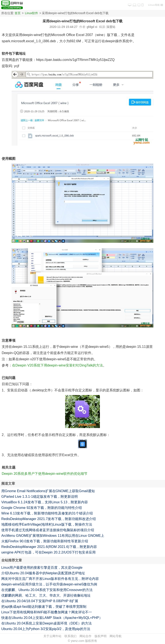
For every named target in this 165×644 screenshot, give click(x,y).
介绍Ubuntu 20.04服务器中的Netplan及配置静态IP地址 (43, 573)
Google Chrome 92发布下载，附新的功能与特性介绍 (42, 508)
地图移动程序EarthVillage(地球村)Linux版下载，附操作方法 (47, 524)
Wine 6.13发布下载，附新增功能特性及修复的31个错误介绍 (47, 513)
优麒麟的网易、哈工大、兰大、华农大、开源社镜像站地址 (46, 595)
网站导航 (116, 636)
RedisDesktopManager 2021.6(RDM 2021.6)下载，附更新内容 (49, 547)
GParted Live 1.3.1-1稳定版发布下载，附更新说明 (40, 497)
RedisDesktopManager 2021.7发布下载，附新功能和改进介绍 (49, 519)
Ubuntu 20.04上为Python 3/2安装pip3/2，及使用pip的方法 (46, 629)
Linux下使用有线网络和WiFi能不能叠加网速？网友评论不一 (47, 612)
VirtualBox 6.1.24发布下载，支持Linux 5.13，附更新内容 (45, 502)
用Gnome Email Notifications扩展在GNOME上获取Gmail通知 (48, 491)
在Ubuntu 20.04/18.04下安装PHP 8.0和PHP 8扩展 (40, 601)
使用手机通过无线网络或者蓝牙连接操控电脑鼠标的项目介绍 (48, 530)
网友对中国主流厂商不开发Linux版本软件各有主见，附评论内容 (50, 579)
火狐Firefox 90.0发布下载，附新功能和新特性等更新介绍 (45, 541)
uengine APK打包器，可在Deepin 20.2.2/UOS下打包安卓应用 (48, 552)
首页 (18, 13)
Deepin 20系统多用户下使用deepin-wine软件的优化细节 (45, 474)
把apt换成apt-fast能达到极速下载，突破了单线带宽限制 (44, 607)
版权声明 (101, 636)
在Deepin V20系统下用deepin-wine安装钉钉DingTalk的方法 (57, 365)
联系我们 (70, 636)
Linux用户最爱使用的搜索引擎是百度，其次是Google (42, 568)
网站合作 (86, 636)
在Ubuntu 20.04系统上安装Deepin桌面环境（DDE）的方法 (47, 623)
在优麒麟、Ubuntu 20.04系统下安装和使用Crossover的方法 (47, 590)
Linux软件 (31, 13)
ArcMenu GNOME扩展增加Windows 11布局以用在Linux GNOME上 (53, 536)
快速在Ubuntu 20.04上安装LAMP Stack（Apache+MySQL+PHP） (52, 618)
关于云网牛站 (52, 636)
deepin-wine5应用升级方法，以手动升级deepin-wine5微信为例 (49, 584)
